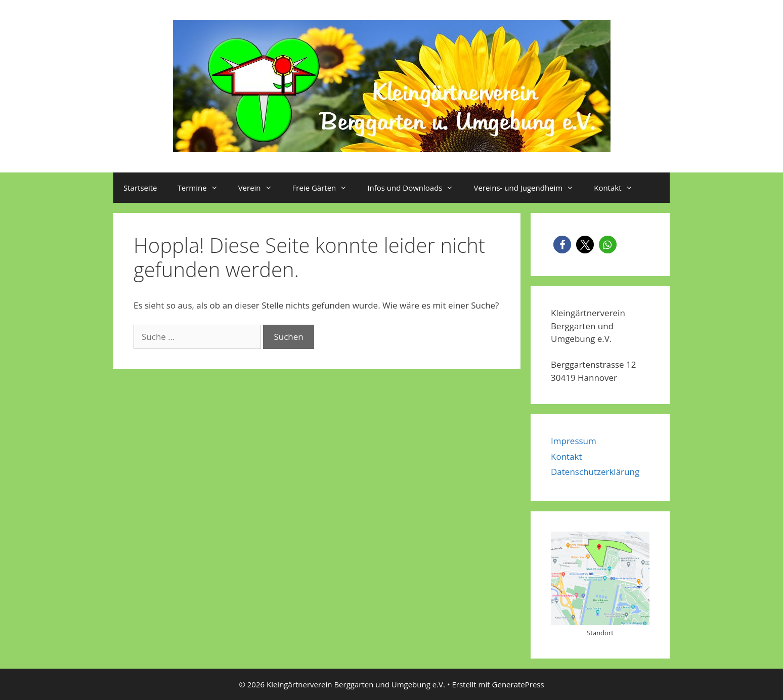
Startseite (140, 188)
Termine (203, 188)
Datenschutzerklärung (595, 472)
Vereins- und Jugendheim (529, 188)
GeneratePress (518, 684)
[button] (562, 245)
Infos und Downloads (415, 188)
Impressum (574, 441)
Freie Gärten (325, 188)
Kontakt (618, 188)
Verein (260, 188)
